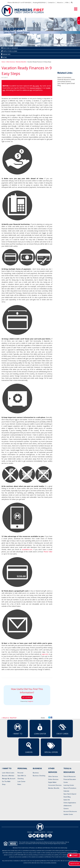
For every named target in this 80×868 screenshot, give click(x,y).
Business (36, 773)
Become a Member (8, 776)
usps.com (45, 654)
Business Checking (39, 776)
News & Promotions (64, 77)
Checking (21, 779)
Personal (20, 773)
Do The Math (6, 781)
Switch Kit (67, 800)
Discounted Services (64, 81)
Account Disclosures (70, 811)
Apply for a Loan (9, 51)
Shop (4, 784)
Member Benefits (21, 62)
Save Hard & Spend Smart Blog (70, 795)
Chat (74, 855)
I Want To (18, 729)
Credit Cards (62, 729)
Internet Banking (35, 88)
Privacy (30, 832)
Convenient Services (55, 785)
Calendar (66, 791)
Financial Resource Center (66, 79)
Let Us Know (27, 697)
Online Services (53, 779)
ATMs (67, 2)
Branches (6, 54)
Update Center (68, 814)
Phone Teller (48, 552)
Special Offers (51, 748)
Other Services (11, 62)
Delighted (30, 701)
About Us (60, 2)
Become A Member (9, 48)
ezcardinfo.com (27, 549)
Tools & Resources (70, 776)
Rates (19, 784)
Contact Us (51, 2)
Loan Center (40, 729)
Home (3, 62)
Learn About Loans (8, 773)
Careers (29, 748)
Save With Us (22, 776)
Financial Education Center (70, 781)
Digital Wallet (52, 782)
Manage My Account (9, 779)
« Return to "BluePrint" (9, 718)
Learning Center (69, 785)
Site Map (50, 832)
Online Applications (70, 803)
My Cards (36, 86)
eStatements (68, 806)
